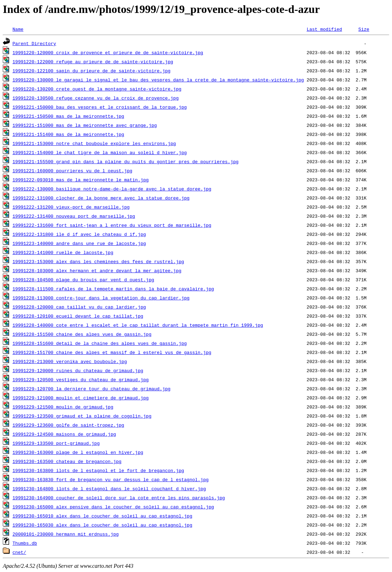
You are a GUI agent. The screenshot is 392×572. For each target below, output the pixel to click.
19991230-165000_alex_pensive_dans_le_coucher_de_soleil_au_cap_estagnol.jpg (113, 507)
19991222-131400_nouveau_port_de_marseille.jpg (74, 216)
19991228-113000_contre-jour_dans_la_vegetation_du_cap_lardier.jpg (101, 298)
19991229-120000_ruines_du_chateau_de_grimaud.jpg (78, 370)
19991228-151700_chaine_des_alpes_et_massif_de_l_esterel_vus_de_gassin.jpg (112, 352)
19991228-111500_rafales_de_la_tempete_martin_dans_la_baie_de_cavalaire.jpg (113, 289)
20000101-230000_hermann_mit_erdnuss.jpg (66, 534)
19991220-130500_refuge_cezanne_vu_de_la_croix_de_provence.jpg (96, 98)
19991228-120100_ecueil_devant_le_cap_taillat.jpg (78, 316)
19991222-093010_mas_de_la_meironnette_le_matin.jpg (81, 180)
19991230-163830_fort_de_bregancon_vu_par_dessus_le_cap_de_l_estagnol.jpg (111, 479)
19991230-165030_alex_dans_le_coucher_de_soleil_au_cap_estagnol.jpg (102, 525)
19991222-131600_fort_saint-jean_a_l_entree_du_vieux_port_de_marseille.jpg (112, 225)
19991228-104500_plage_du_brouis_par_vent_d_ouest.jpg (83, 280)
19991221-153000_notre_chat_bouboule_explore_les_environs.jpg (94, 143)
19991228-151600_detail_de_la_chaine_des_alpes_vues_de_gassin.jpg (100, 343)
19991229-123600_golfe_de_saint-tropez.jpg (68, 425)
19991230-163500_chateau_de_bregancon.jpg (67, 461)
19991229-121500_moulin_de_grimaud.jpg (63, 407)
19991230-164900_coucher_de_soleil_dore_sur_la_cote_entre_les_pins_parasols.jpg (119, 498)
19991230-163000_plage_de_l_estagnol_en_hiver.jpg (78, 452)
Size (364, 29)
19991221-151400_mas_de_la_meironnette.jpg (68, 134)
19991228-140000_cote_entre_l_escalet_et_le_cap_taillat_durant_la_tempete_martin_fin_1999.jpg (138, 325)
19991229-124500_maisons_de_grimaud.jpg (64, 434)
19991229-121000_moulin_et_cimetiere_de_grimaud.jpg (81, 398)
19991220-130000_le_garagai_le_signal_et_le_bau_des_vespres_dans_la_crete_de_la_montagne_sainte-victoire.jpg (158, 80)
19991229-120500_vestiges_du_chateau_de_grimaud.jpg (81, 379)
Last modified (324, 29)
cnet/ (19, 552)
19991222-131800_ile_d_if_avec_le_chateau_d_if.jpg (79, 234)
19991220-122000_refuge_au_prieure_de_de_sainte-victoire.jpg (93, 61)
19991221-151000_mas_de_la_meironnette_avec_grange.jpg (85, 125)
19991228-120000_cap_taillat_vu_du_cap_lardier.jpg (79, 307)
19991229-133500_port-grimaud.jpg (56, 443)
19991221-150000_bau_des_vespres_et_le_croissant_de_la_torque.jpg (100, 107)
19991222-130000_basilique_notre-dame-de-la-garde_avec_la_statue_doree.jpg (112, 189)
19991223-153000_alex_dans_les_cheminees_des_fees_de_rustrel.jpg (98, 261)
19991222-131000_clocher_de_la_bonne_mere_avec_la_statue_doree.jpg (101, 198)
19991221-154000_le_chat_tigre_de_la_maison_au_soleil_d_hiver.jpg (100, 152)
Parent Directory (34, 43)
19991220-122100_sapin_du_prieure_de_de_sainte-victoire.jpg (91, 71)
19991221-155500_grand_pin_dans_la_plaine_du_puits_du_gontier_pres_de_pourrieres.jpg (125, 161)
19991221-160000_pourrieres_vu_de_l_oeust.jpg (72, 171)
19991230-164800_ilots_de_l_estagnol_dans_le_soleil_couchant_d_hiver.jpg (109, 488)
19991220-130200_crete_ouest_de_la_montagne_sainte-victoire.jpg (97, 89)
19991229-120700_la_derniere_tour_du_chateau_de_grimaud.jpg (91, 389)
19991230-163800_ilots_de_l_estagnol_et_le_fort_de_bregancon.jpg (98, 470)
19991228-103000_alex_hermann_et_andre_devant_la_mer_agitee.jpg (97, 270)
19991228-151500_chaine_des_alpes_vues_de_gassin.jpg (82, 334)
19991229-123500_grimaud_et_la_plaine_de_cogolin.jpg (82, 416)
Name (18, 29)
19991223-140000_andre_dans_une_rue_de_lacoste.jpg (79, 243)
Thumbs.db (25, 543)
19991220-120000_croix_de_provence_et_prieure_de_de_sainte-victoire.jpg (108, 52)
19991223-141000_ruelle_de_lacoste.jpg (63, 252)
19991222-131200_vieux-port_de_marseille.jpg (71, 207)
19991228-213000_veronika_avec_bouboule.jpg (70, 361)
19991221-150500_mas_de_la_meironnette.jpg (68, 116)
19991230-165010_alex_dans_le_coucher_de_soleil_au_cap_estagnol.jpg (102, 516)
